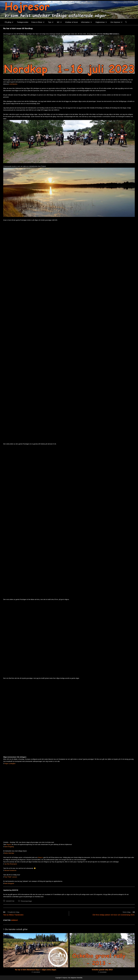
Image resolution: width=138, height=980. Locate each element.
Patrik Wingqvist (9, 883)
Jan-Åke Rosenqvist (11, 864)
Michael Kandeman (10, 870)
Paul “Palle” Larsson (11, 877)
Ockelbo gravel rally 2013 (102, 970)
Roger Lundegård (10, 763)
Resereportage (26, 901)
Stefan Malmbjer (9, 853)
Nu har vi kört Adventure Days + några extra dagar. (36, 970)
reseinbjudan (13, 84)
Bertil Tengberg (9, 847)
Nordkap (15, 920)
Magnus (9, 844)
